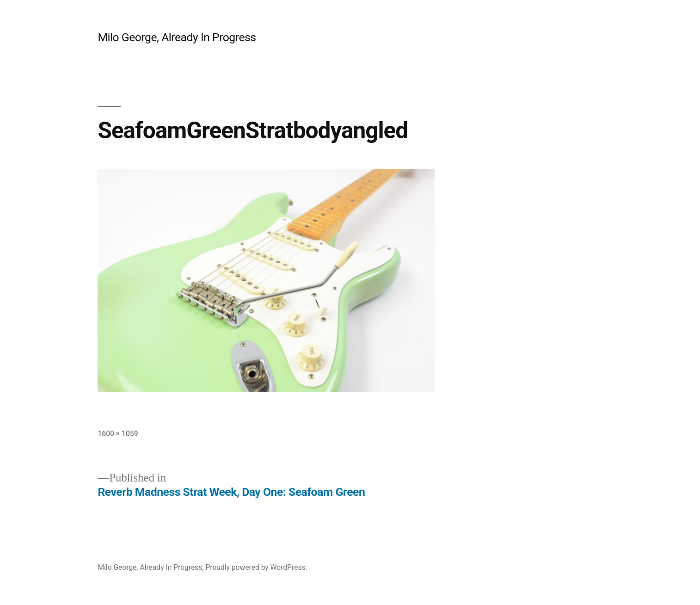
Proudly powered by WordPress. (256, 567)
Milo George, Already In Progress (177, 37)
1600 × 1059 (118, 434)
